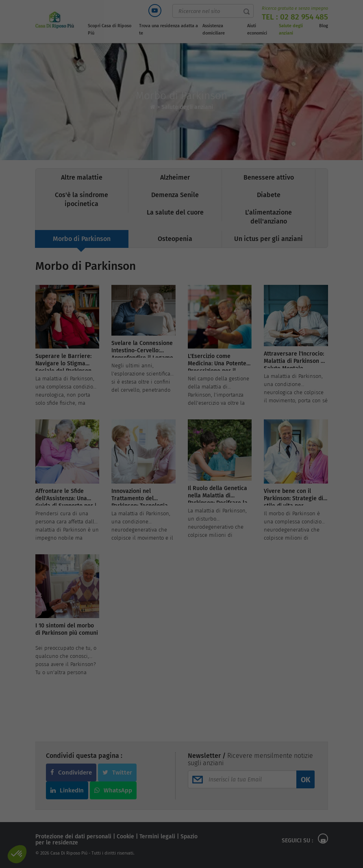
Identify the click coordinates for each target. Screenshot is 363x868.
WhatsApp (113, 790)
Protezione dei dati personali (73, 837)
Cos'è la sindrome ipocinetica (82, 199)
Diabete (269, 195)
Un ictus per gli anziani (268, 239)
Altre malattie (82, 177)
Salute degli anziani (291, 29)
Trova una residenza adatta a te (168, 29)
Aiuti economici (257, 29)
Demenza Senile (175, 195)
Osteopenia (175, 239)
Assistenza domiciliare (214, 29)
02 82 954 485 (304, 17)
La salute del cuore (175, 212)
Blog (324, 26)
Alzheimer (175, 177)
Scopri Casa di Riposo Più (110, 29)
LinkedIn (67, 790)
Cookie (125, 837)
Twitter (117, 773)
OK (305, 780)
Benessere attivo (269, 177)
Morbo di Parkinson (82, 239)
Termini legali (157, 837)
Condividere (71, 773)
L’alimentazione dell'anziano (268, 217)
